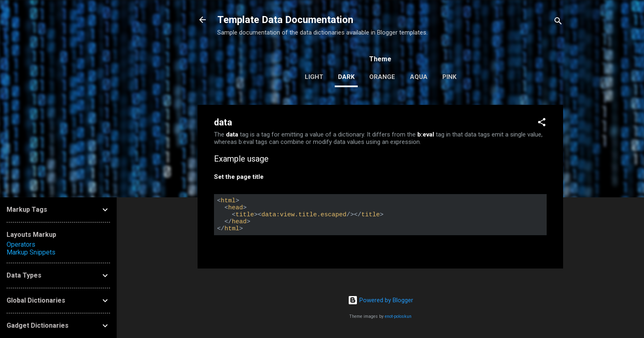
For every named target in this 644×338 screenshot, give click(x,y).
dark (346, 77)
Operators (21, 244)
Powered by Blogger (381, 300)
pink (449, 77)
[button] (542, 124)
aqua (419, 77)
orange (382, 77)
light (314, 77)
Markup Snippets (31, 252)
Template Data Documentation (285, 20)
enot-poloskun (398, 316)
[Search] (558, 22)
